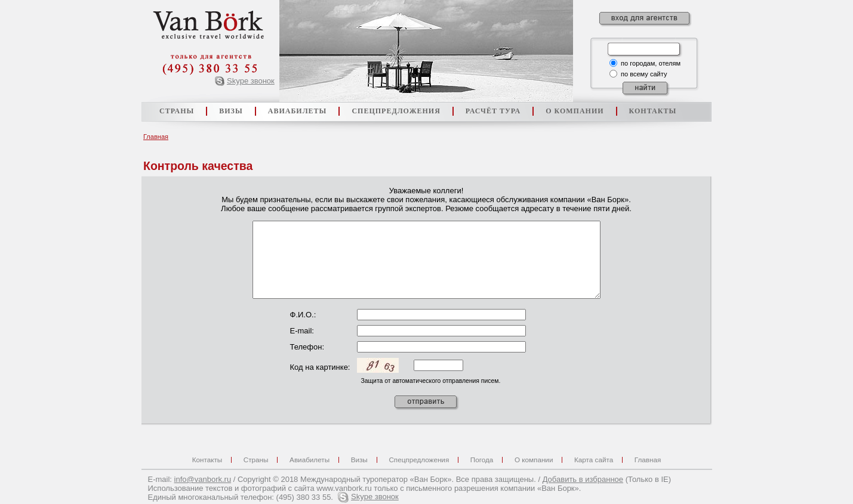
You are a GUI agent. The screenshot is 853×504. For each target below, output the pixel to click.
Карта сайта (594, 460)
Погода (482, 460)
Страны (256, 460)
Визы (359, 460)
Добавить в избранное (583, 479)
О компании (534, 460)
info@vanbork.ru (203, 479)
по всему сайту (644, 74)
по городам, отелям (651, 63)
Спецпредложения (419, 460)
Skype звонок (251, 81)
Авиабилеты (310, 460)
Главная (156, 137)
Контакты (207, 460)
